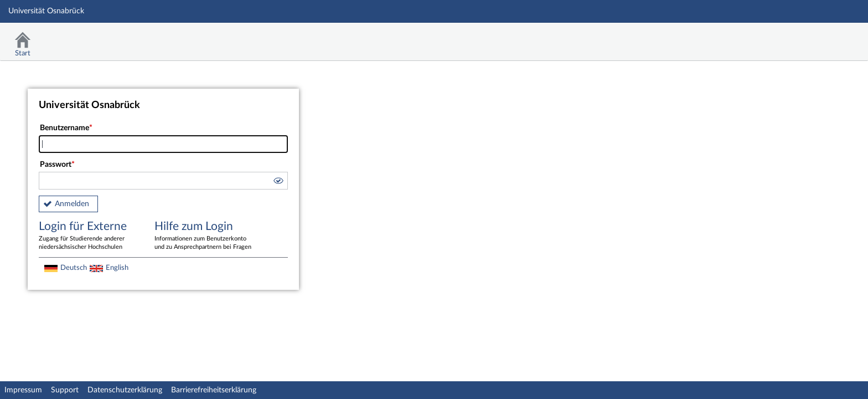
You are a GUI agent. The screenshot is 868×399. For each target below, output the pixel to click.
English (117, 268)
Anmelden (72, 204)
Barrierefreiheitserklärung (214, 390)
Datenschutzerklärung (125, 390)
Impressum (23, 390)
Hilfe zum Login (204, 236)
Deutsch (74, 268)
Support (65, 390)
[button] (278, 182)
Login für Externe (89, 236)
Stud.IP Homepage (825, 37)
